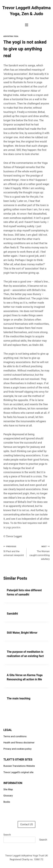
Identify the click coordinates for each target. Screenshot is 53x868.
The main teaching (19, 698)
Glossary (8, 796)
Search (7, 835)
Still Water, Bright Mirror (22, 633)
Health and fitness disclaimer (19, 743)
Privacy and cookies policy (17, 749)
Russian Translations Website (19, 766)
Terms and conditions (15, 736)
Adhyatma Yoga (11, 36)
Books (7, 802)
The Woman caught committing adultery (39, 552)
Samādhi (12, 614)
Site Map (8, 789)
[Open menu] (26, 25)
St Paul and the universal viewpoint (14, 550)
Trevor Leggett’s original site (18, 772)
